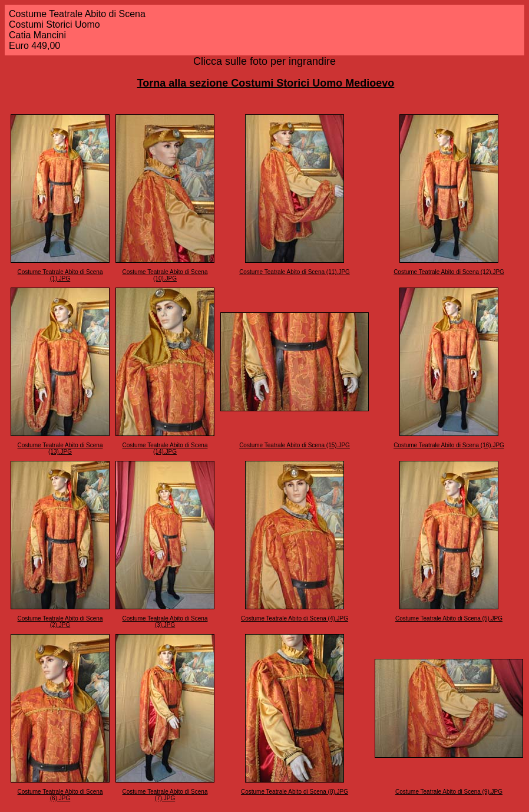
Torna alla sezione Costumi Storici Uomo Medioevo (266, 83)
